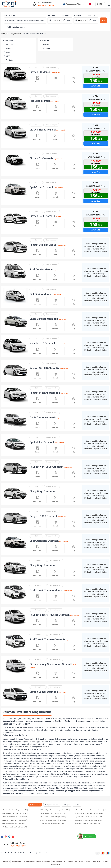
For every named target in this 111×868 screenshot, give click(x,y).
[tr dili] (91, 4)
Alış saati (65, 15)
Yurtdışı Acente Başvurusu (100, 861)
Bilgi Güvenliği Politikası (43, 861)
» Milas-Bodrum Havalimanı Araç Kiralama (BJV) (54, 817)
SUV (7, 56)
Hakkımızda (6, 861)
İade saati (92, 15)
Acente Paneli (56, 864)
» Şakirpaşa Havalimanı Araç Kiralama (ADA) (89, 813)
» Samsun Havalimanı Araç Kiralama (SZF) (88, 824)
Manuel (45, 44)
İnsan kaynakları (57, 861)
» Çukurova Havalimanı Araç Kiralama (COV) (89, 817)
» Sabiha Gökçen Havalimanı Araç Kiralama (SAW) (54, 810)
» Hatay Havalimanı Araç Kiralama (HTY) (15, 824)
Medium (8, 48)
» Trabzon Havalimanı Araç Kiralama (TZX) (15, 827)
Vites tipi (44, 40)
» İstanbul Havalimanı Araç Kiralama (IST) (15, 810)
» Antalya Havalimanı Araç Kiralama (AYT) (15, 813)
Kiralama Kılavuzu (17, 861)
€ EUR (100, 4)
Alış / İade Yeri (10, 15)
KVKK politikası (69, 861)
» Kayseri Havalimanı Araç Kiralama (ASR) (15, 817)
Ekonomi (8, 44)
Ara (103, 20)
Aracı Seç (96, 86)
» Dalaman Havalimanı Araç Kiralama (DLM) (52, 820)
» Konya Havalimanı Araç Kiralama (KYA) (51, 824)
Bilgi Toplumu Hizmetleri (82, 861)
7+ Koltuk (9, 60)
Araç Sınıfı (8, 40)
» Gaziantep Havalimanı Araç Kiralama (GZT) (89, 820)
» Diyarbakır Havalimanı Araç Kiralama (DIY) (16, 820)
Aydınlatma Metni (29, 861)
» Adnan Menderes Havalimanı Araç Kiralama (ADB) (91, 810)
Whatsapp (86, 836)
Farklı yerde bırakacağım (15, 27)
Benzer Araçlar (51, 67)
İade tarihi (77, 15)
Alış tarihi (51, 15)
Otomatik (45, 48)
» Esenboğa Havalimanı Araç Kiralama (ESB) (52, 813)
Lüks (7, 52)
